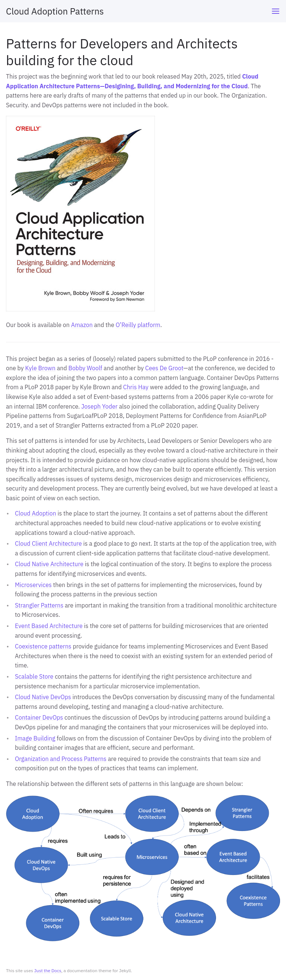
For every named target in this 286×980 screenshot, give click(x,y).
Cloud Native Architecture (49, 564)
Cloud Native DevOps (43, 697)
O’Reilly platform (138, 325)
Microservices (33, 585)
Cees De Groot (164, 368)
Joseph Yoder (99, 406)
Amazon (82, 325)
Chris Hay (136, 387)
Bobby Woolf (85, 368)
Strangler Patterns (39, 605)
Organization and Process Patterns (61, 759)
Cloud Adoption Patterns (55, 11)
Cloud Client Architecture (48, 543)
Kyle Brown (40, 368)
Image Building (35, 738)
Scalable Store (34, 676)
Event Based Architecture (49, 626)
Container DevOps (39, 717)
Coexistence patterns (43, 646)
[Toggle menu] (276, 11)
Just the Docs (48, 971)
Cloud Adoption (36, 513)
